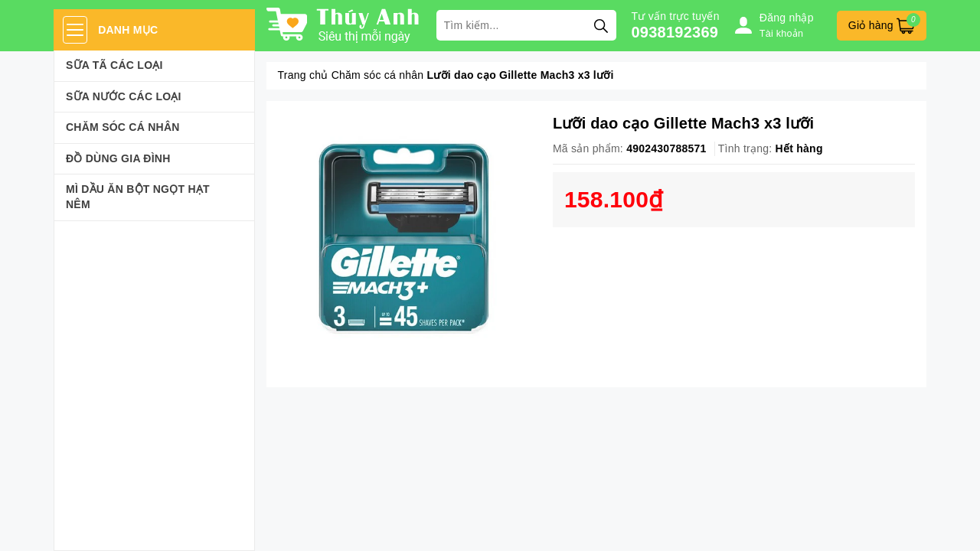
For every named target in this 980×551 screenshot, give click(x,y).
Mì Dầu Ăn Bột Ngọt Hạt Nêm (138, 197)
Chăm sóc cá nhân (123, 127)
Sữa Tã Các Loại (114, 65)
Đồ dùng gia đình (118, 158)
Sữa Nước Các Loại (124, 96)
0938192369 (675, 32)
